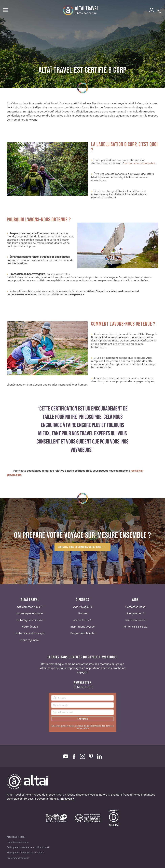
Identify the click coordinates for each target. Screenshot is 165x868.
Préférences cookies (18, 858)
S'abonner (83, 719)
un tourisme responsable (139, 163)
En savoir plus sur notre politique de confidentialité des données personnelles (83, 727)
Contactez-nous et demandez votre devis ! (80, 547)
